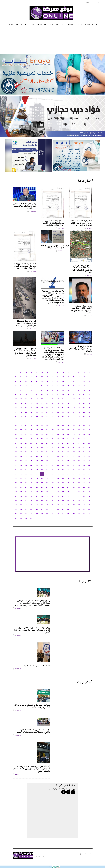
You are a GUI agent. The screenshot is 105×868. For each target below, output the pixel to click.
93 (31, 395)
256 (21, 443)
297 (79, 452)
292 (52, 452)
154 (37, 412)
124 (37, 403)
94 (37, 395)
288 (31, 452)
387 (79, 479)
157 (52, 412)
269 (89, 443)
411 (47, 487)
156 (47, 412)
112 (52, 399)
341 (74, 465)
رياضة (46, 25)
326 (74, 461)
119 (89, 399)
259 (37, 443)
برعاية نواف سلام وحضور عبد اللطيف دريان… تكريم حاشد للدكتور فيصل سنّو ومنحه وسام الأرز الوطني (32, 630)
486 (47, 509)
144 (63, 408)
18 (31, 373)
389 (89, 479)
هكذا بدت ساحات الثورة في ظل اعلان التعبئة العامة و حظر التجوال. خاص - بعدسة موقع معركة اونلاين (25, 352)
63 (31, 386)
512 (26, 518)
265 (68, 443)
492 (79, 509)
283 (84, 448)
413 (58, 487)
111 (47, 399)
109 (37, 399)
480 (16, 509)
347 (26, 470)
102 (79, 395)
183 (31, 421)
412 (52, 487)
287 (26, 452)
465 (16, 505)
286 (21, 452)
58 (84, 381)
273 (31, 448)
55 (68, 381)
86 (74, 390)
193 (84, 421)
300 (16, 456)
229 (37, 434)
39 (63, 377)
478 (84, 505)
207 (79, 426)
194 (89, 421)
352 (52, 470)
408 (31, 487)
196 (21, 426)
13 (83, 368)
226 (21, 434)
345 (16, 470)
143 (58, 408)
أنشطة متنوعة (71, 25)
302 (26, 456)
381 (47, 479)
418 (84, 487)
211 (21, 430)
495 (16, 514)
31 (21, 377)
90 (16, 395)
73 (84, 386)
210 (16, 430)
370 (68, 474)
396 (47, 483)
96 (47, 395)
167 (26, 417)
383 (58, 479)
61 (21, 386)
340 (68, 465)
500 (42, 514)
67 (53, 386)
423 (31, 492)
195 (16, 426)
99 (63, 395)
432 (79, 492)
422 (26, 492)
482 (26, 509)
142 (52, 408)
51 (47, 381)
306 (47, 456)
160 (68, 412)
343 (84, 465)
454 (37, 501)
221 (74, 430)
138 (31, 408)
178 (84, 417)
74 (89, 386)
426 (47, 492)
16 (21, 373)
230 (42, 434)
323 (58, 461)
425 (42, 492)
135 (16, 408)
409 (37, 487)
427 (52, 492)
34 (37, 377)
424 (37, 492)
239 (89, 434)
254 (89, 439)
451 (21, 501)
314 (89, 456)
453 (31, 501)
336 (47, 465)
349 (37, 470)
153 (31, 412)
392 (26, 483)
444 (63, 496)
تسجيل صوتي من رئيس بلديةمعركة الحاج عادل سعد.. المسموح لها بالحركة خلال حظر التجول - (81, 310)
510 (16, 518)
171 (47, 417)
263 (58, 443)
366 (47, 474)
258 (31, 443)
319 (37, 461)
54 (63, 381)
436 (21, 496)
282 (79, 448)
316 (21, 461)
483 (31, 509)
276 (47, 448)
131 (74, 403)
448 (84, 496)
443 (58, 496)
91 (21, 395)
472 (52, 505)
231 (47, 434)
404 (89, 483)
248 (58, 439)
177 (79, 417)
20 (42, 373)
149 (89, 408)
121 (21, 403)
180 (16, 421)
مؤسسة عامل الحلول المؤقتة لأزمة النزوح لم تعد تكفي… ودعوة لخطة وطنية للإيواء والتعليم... (32, 731)
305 (42, 456)
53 (58, 381)
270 (16, 448)
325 (68, 461)
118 (84, 399)
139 (37, 408)
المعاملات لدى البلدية (36, 25)
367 (52, 474)
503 (58, 514)
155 (42, 412)
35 (42, 377)
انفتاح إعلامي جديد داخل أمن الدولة (37, 666)
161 (74, 412)
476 (74, 505)
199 (37, 426)
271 (21, 448)
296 (74, 452)
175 (68, 417)
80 (42, 390)
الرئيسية (94, 25)
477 (79, 505)
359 (89, 470)
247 (52, 439)
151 (21, 412)
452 (26, 501)
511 (21, 518)
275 (42, 448)
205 (68, 426)
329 (89, 461)
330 (16, 465)
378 (31, 479)
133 (84, 403)
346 (21, 470)
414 (63, 487)
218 (58, 430)
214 (37, 430)
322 (52, 461)
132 (79, 403)
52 (53, 381)
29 (89, 373)
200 (42, 426)
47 (26, 381)
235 (68, 434)
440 (42, 496)
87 (79, 390)
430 (68, 492)
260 (42, 443)
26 (74, 373)
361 (21, 474)
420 (16, 492)
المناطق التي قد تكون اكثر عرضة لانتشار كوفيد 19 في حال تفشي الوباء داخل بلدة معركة (82, 269)
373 (84, 474)
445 (68, 496)
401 (74, 483)
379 (37, 479)
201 (47, 426)
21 (47, 373)
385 (68, 479)
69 (63, 386)
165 (16, 417)
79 (37, 390)
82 (53, 390)
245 (42, 439)
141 (47, 408)
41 (74, 377)
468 (31, 505)
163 (84, 412)
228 (31, 434)
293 (58, 452)
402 (79, 483)
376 (21, 479)
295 (68, 452)
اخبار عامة (79, 25)
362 (26, 474)
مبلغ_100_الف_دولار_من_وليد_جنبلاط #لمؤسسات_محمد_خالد (55, 247)
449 (89, 496)
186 (47, 421)
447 (79, 496)
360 (16, 474)
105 (16, 399)
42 (79, 377)
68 (58, 386)
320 (42, 461)
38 (58, 377)
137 (26, 408)
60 (16, 386)
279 (63, 448)
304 (37, 456)
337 (52, 465)
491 (74, 509)
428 (58, 492)
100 (68, 395)
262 (52, 443)
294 (63, 452)
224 (89, 430)
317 (26, 461)
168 (31, 417)
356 (74, 470)
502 (52, 514)
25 (68, 373)
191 (74, 421)
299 (89, 452)
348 (31, 470)
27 (79, 373)
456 (47, 501)
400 (68, 483)
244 (37, 439)
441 (47, 496)
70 (68, 386)
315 (16, 461)
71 (74, 386)
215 (42, 430)
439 (37, 496)
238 (84, 434)
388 (84, 479)
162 (79, 412)
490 (68, 509)
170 (42, 417)
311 (74, 456)
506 (74, 514)
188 (58, 421)
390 (16, 483)
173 (58, 417)
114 (63, 399)
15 (16, 373)
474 (63, 505)
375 (16, 479)
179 (89, 417)
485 (42, 509)
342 (79, 465)
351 (47, 470)
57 (79, 381)
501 (47, 514)
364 (37, 474)
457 (52, 501)
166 (21, 417)
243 (31, 439)
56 (74, 381)
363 (31, 474)
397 (52, 483)
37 (53, 377)
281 (74, 448)
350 (42, 470)
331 (21, 465)
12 (78, 368)
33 (31, 377)
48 (31, 381)
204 (63, 426)
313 (84, 456)
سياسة (63, 25)
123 (31, 403)
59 (89, 381)
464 (89, 501)
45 (16, 381)
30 (16, 377)
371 (74, 474)
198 (31, 426)
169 (37, 417)
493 (84, 509)
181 (21, 421)
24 (63, 373)
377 (26, 479)
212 (26, 430)
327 (79, 461)
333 (31, 465)
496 (21, 514)
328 (84, 461)
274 (37, 448)
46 (21, 381)
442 (52, 496)
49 (37, 381)
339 (63, 465)
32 (26, 377)
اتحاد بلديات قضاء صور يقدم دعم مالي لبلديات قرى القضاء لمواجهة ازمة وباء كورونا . (53, 223)
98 (58, 395)
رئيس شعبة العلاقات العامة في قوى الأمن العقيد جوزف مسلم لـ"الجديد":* (25, 206)
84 (63, 390)
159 (63, 412)
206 (74, 426)
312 (79, 456)
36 (47, 377)
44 (89, 377)
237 (79, 434)
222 (79, 430)
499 (37, 514)
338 (58, 465)
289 (37, 452)
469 (37, 505)
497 (26, 514)
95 (42, 395)
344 (89, 465)
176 (74, 417)
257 (26, 443)
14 (89, 368)
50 (42, 381)
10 (67, 368)
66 (47, 386)
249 (63, 439)
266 (74, 443)
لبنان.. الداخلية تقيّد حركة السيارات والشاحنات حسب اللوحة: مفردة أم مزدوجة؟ (26, 324)
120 (16, 403)
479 (89, 505)
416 (74, 487)
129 (63, 403)
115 (68, 399)
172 (52, 417)
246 (47, 439)
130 (68, 403)
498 (31, 514)
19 (37, 373)
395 (42, 483)
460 (68, 501)
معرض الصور (19, 25)
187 (52, 421)
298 (84, 452)
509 (89, 514)
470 (42, 505)
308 (58, 456)
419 (89, 487)
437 (26, 496)
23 (58, 373)
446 (74, 496)
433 (84, 492)
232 (52, 434)
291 (47, 452)
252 (79, 439)
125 (42, 403)
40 (68, 377)
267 (79, 443)
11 (73, 368)
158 (58, 412)
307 (52, 456)
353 (58, 470)
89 (89, 390)
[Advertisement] (52, 40)
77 (26, 390)
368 (58, 474)
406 (21, 487)
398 (58, 483)
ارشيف (26, 25)
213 (31, 430)
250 (68, 439)
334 (37, 465)
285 (16, 452)
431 (74, 492)
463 (84, 501)
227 (26, 434)
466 (21, 505)
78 (31, 390)
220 (68, 430)
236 (74, 434)
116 (74, 399)
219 (63, 430)
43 (84, 377)
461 (74, 501)
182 (26, 421)
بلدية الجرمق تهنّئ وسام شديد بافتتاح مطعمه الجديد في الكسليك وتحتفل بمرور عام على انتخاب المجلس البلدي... (31, 769)
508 (84, 514)
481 (21, 509)
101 (74, 395)
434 (89, 492)
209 (89, 426)
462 (79, 501)
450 (16, 501)
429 (63, 492)
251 (74, 439)
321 (47, 461)
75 (16, 390)
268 (84, 443)
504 (63, 514)
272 (26, 448)
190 (68, 421)
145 (68, 408)
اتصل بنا (11, 25)
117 (79, 399)
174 (63, 417)
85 (68, 390)
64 (37, 386)
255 (16, 443)
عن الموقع (87, 25)
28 (84, 373)
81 (47, 390)
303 (31, 456)
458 (58, 501)
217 (52, 430)
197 (26, 426)
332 (26, 465)
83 (58, 390)
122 (26, 403)
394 (37, 483)
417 (79, 487)
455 (42, 501)
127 (52, 403)
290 (42, 452)
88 (84, 390)
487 (52, 509)
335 (42, 465)
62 (26, 386)
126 (47, 403)
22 (53, 373)
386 (74, 479)
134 (89, 403)
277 (52, 448)
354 (63, 470)
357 (79, 470)
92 (26, 395)
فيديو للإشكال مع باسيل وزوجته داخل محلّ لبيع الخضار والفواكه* (81, 349)
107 (26, 399)
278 (58, 448)
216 (47, 430)
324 (63, 461)
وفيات (52, 25)
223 (84, 430)
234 (63, 434)
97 (53, 395)
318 (31, 461)
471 (47, 505)
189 (63, 421)
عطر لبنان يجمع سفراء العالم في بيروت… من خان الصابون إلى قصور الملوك (32, 706)
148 (84, 408)
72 (79, 386)
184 (37, 421)
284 (89, 448)
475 (68, 505)
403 (84, 483)
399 (63, 483)
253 (84, 439)
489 (63, 509)
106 (21, 399)
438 (31, 496)
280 (68, 448)
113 (58, 399)
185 (42, 421)
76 (21, 390)
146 (74, 408)
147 (79, 408)
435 (16, 496)
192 (79, 421)
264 (63, 443)
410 (42, 487)
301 (21, 456)
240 (16, 439)
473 (58, 505)
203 (58, 426)
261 (47, 443)
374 (89, 474)
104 (89, 395)
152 (26, 412)
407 (26, 487)
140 (42, 408)
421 (21, 492)
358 (84, 470)
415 (68, 487)
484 (37, 509)
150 (16, 412)
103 (84, 395)
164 (89, 412)
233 (58, 434)
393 (31, 483)
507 (79, 514)
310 (68, 456)
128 (58, 403)
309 (63, 456)
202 (52, 426)
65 (42, 386)
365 (42, 474)
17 (26, 373)
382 (52, 479)
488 (58, 509)
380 (42, 479)
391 (21, 483)
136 (21, 408)
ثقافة (57, 25)
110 (42, 399)
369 (63, 474)
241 (21, 439)
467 (26, 505)
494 (89, 509)
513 (31, 518)
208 (84, 426)
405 (16, 487)
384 (63, 479)
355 (68, 470)
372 (79, 474)
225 (16, 434)
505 (68, 514)
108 (31, 399)
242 (26, 439)
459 (63, 501)
